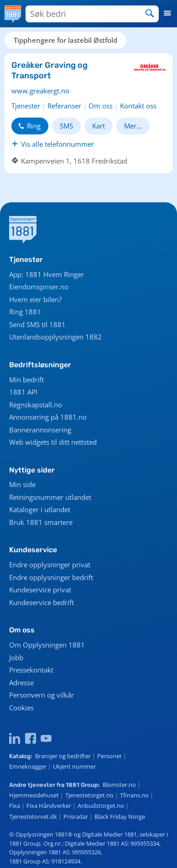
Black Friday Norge (120, 817)
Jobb (16, 657)
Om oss (101, 106)
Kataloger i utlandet (40, 509)
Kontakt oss (138, 106)
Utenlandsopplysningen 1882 (55, 337)
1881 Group (82, 785)
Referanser (64, 106)
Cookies (21, 708)
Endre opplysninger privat (50, 565)
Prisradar (76, 817)
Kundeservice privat (40, 590)
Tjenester (26, 106)
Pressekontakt (31, 670)
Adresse (21, 683)
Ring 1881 (25, 312)
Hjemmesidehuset (34, 795)
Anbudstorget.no (101, 806)
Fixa (15, 806)
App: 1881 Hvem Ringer (47, 274)
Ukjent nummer (74, 766)
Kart (99, 126)
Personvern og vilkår (42, 695)
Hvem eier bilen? (35, 299)
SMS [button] (66, 126)
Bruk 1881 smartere (41, 522)
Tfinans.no (134, 795)
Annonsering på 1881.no (48, 417)
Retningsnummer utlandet (50, 497)
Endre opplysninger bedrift (51, 577)
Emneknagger (28, 766)
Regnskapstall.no (36, 405)
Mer (130, 126)
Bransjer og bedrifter (63, 756)
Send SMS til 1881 (37, 324)
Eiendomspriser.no (39, 287)
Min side (22, 484)
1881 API (23, 392)
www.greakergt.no (40, 91)
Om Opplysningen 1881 (47, 645)
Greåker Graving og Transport (49, 70)
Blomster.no (119, 785)
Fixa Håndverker (49, 806)
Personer (109, 756)
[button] (168, 14)
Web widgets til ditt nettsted (53, 442)
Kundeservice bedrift (42, 602)
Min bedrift (26, 380)
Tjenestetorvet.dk (33, 817)
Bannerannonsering (40, 430)
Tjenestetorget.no (89, 795)
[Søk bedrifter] (78, 14)
